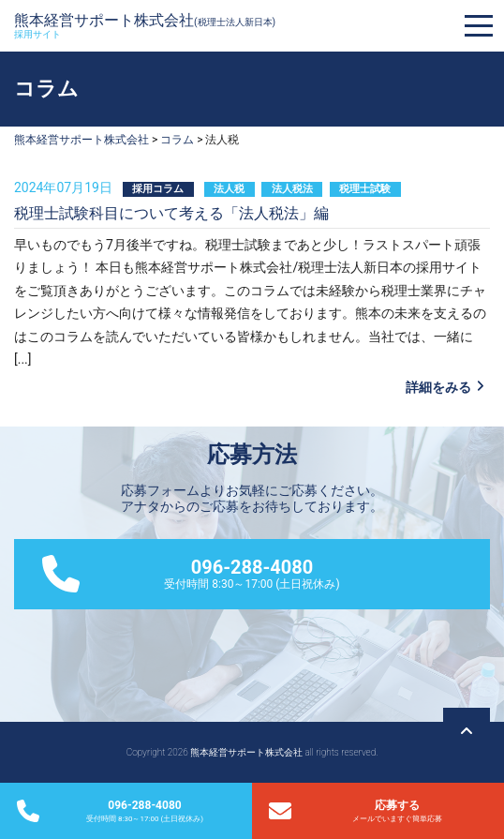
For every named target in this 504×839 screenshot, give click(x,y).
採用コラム (158, 189)
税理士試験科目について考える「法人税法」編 (171, 213)
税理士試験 (365, 189)
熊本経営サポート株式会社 (145, 25)
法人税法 (292, 189)
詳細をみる (438, 387)
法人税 (229, 189)
